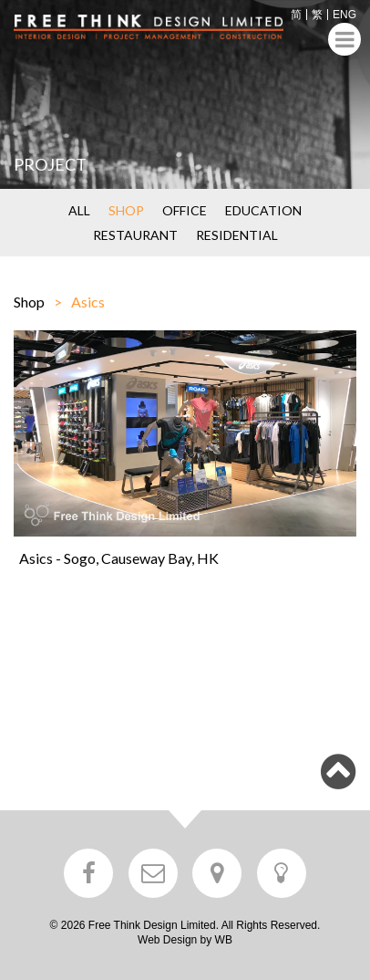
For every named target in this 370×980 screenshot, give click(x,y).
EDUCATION (263, 210)
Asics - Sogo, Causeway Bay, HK (119, 558)
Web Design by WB (185, 940)
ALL (79, 210)
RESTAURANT (135, 235)
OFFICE (185, 210)
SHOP (126, 210)
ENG (344, 15)
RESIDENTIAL (237, 235)
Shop (29, 302)
